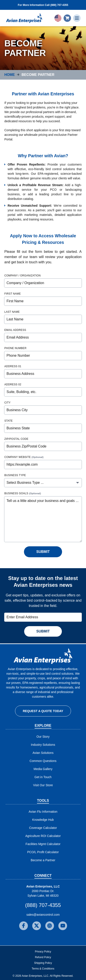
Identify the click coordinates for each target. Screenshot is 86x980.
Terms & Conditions (43, 969)
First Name (13, 294)
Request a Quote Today (43, 711)
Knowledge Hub (43, 820)
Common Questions (43, 761)
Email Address (15, 330)
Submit (43, 552)
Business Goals (23, 493)
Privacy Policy (43, 952)
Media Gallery (43, 769)
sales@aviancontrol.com (43, 915)
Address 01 (13, 366)
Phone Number (15, 348)
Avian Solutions (43, 753)
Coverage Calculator (43, 828)
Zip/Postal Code (16, 439)
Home (10, 75)
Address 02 (13, 384)
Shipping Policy (43, 963)
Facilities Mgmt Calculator (43, 844)
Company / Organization (23, 276)
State (8, 421)
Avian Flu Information (43, 812)
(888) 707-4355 (43, 905)
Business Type (15, 475)
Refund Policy (43, 957)
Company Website (24, 457)
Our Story (43, 737)
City (8, 403)
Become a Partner (43, 860)
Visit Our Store (43, 785)
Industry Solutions (43, 745)
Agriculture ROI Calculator (43, 836)
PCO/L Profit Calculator (43, 852)
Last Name (12, 312)
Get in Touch (43, 777)
